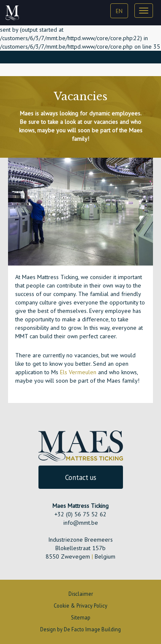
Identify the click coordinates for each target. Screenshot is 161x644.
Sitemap (81, 617)
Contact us (81, 477)
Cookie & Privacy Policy (80, 606)
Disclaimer (81, 594)
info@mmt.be (81, 523)
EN (119, 11)
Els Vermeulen (78, 372)
